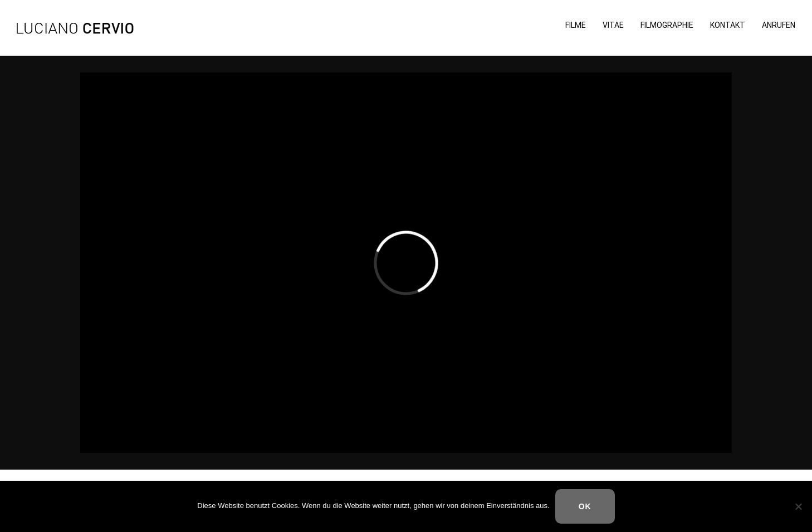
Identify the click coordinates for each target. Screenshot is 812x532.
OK (585, 506)
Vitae (613, 25)
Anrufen (779, 25)
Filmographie (667, 25)
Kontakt (728, 25)
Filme (576, 25)
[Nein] (798, 506)
